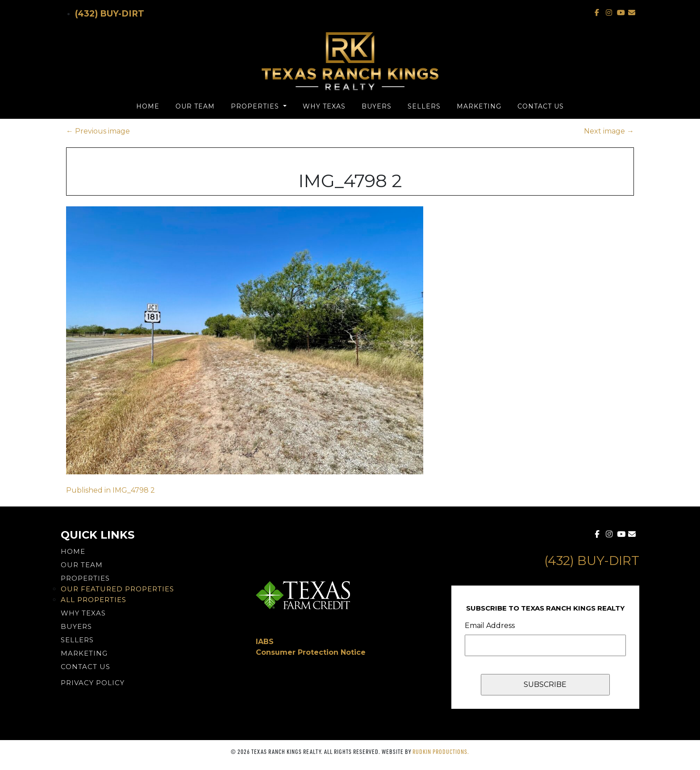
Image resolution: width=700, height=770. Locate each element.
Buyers (377, 106)
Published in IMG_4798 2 (110, 490)
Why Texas (324, 106)
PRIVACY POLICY (93, 683)
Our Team (195, 106)
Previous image (98, 131)
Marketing (479, 106)
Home (148, 106)
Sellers (424, 106)
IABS (265, 642)
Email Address (490, 626)
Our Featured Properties (117, 589)
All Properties (94, 600)
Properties (256, 106)
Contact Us (541, 106)
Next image (609, 131)
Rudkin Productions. (441, 751)
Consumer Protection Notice (311, 652)
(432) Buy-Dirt (110, 14)
